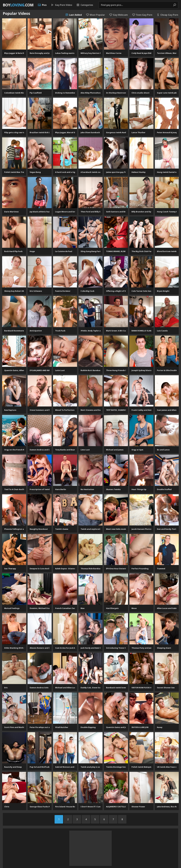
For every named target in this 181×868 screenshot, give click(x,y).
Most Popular (95, 15)
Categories (85, 5)
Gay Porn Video (61, 5)
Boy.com (18, 5)
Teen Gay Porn (142, 15)
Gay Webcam (118, 15)
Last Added (73, 15)
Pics (42, 5)
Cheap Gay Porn (167, 15)
